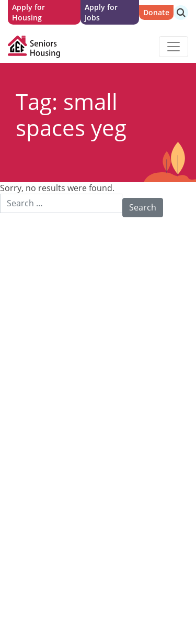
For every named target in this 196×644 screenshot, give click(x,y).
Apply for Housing (28, 12)
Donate (156, 12)
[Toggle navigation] (174, 47)
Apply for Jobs (101, 12)
